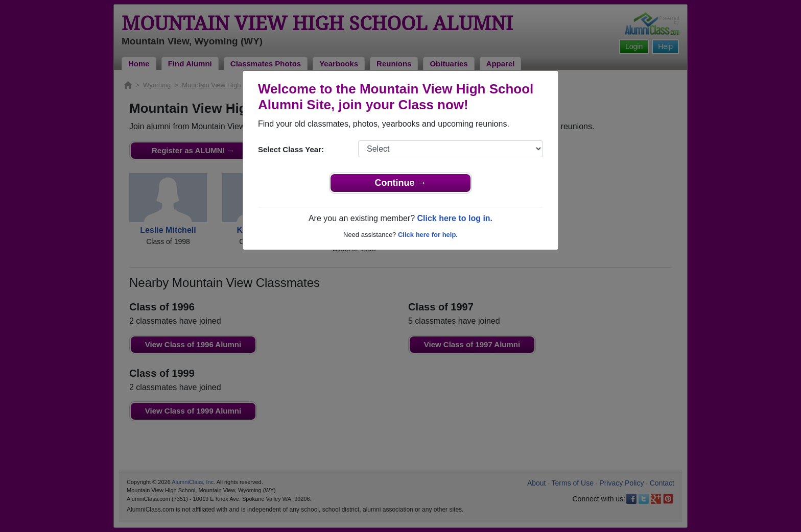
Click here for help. (428, 235)
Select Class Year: (291, 149)
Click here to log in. (455, 218)
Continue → (401, 183)
